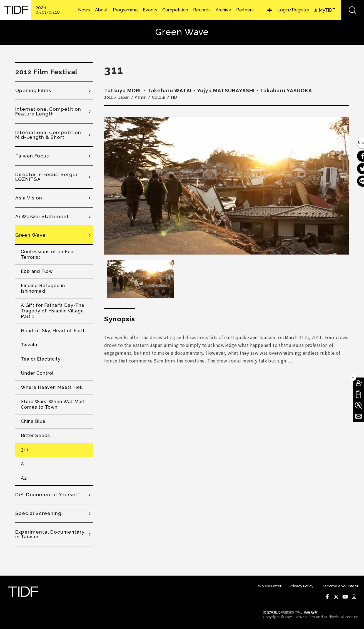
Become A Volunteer (358, 405)
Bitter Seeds (35, 436)
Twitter (336, 597)
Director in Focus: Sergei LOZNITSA (46, 177)
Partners (245, 10)
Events (150, 10)
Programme (125, 10)
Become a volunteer (340, 586)
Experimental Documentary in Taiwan (50, 534)
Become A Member (358, 383)
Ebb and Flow (37, 271)
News (84, 10)
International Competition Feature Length (48, 111)
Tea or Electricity (41, 359)
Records (202, 10)
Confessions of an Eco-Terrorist (48, 254)
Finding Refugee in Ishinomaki (43, 288)
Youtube (345, 597)
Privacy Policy (302, 586)
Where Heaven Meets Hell (52, 387)
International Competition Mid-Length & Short (48, 135)
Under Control (37, 373)
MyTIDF (327, 10)
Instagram (354, 597)
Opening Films (33, 90)
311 (25, 450)
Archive (223, 10)
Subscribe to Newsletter (358, 416)
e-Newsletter (270, 586)
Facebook (327, 597)
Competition (175, 10)
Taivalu (29, 345)
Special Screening (38, 513)
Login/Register (293, 10)
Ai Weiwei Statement (42, 216)
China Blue (33, 421)
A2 (24, 478)
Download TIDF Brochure (358, 394)
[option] (226, 186)
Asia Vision (29, 198)
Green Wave (31, 235)
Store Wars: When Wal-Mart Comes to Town (53, 404)
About (101, 10)
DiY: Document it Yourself (47, 495)
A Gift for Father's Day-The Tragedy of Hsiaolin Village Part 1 (53, 311)
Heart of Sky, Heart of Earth (53, 331)
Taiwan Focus (32, 156)
